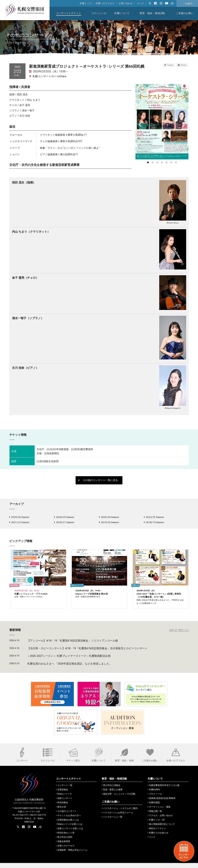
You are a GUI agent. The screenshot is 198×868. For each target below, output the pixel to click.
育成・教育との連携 (112, 795)
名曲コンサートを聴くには (70, 833)
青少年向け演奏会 (111, 790)
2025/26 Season (19, 517)
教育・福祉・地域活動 (152, 13)
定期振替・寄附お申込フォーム (72, 855)
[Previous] (141, 125)
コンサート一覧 (64, 790)
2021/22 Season (19, 523)
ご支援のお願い (185, 13)
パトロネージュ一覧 (112, 822)
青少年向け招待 (64, 842)
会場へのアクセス (65, 851)
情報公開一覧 (155, 816)
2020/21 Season (64, 523)
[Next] (183, 125)
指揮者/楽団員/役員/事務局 (162, 803)
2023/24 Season (109, 517)
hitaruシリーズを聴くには (69, 829)
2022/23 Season (154, 517)
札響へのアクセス (105, 3)
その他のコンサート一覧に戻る (98, 480)
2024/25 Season (64, 517)
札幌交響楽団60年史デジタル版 (164, 790)
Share (182, 65)
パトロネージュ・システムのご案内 (120, 813)
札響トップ (86, 3)
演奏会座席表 (63, 846)
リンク (140, 3)
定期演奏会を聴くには (67, 825)
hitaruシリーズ (64, 799)
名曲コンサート (64, 803)
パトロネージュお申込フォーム (117, 818)
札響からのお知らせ (158, 838)
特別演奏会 (62, 808)
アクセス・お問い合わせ (160, 821)
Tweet (169, 65)
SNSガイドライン (157, 833)
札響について (122, 13)
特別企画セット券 (65, 838)
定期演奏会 (62, 795)
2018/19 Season (154, 523)
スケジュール (99, 13)
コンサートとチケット (69, 13)
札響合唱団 (154, 808)
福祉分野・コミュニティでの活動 (119, 799)
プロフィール (155, 799)
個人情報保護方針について (161, 829)
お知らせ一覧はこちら (179, 635)
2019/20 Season (109, 523)
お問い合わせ (126, 3)
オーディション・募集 (159, 812)
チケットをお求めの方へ (68, 821)
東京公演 (61, 812)
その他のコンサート (66, 816)
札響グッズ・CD (156, 825)
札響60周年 (154, 795)
